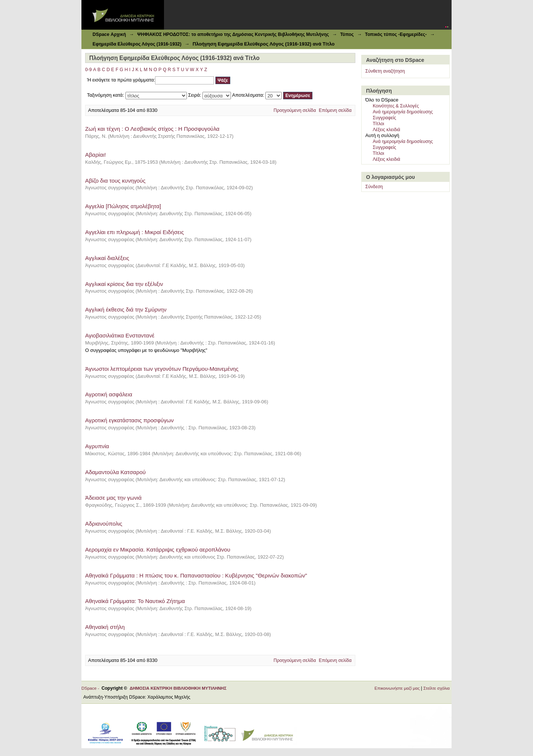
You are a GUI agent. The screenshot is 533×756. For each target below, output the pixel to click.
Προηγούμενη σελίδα (295, 110)
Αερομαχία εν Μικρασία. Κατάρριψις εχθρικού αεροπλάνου (158, 549)
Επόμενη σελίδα (335, 110)
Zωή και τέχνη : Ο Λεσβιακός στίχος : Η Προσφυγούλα (152, 129)
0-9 (88, 70)
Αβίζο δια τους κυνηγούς (115, 181)
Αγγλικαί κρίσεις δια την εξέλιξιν (124, 284)
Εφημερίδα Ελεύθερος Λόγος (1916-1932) (137, 44)
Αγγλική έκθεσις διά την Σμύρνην (126, 309)
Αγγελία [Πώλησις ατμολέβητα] (123, 206)
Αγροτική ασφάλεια (109, 394)
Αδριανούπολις (104, 524)
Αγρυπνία (97, 446)
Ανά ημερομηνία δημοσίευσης (403, 112)
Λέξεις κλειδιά (386, 130)
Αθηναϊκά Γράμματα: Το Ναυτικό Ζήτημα (135, 601)
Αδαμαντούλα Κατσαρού (115, 472)
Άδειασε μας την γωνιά (113, 498)
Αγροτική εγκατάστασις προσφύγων (129, 420)
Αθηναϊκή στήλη (105, 627)
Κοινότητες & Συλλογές (396, 106)
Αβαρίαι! (95, 155)
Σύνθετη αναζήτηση (385, 71)
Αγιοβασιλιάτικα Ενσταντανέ (120, 335)
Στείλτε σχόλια (437, 688)
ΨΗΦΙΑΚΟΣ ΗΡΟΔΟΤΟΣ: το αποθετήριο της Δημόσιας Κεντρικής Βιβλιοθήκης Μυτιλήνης (233, 34)
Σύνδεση (374, 187)
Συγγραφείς (384, 118)
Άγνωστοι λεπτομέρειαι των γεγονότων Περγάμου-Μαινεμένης (162, 369)
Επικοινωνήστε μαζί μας (397, 688)
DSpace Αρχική (109, 34)
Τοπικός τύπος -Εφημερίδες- (396, 34)
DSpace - (91, 688)
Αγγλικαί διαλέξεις (107, 258)
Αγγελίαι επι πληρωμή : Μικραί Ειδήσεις (135, 232)
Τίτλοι (378, 124)
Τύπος (347, 34)
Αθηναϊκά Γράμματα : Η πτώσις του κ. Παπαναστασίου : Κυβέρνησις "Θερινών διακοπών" (196, 575)
